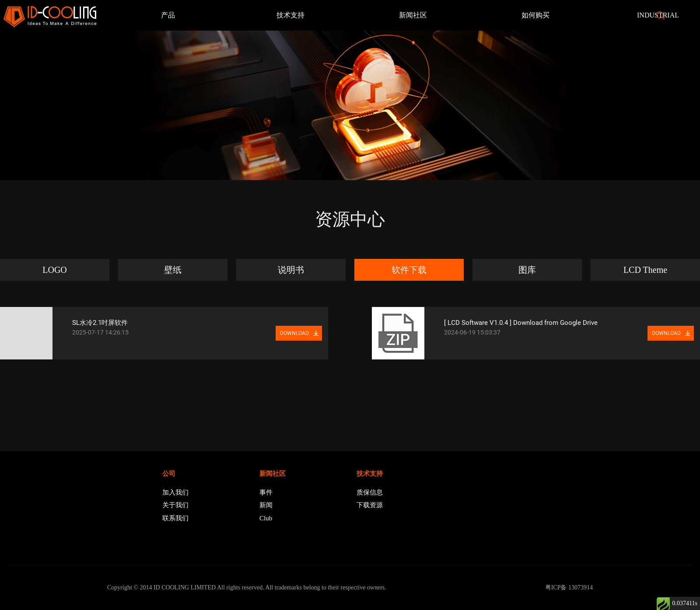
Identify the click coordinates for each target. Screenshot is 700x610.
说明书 (291, 270)
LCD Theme (645, 270)
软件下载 (409, 270)
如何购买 (535, 15)
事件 (266, 492)
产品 (168, 15)
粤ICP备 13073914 (569, 587)
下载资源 (370, 505)
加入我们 (175, 492)
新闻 (266, 505)
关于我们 (175, 505)
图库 (527, 270)
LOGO (55, 270)
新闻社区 (413, 15)
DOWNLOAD (294, 333)
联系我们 (175, 518)
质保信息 (370, 492)
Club (266, 518)
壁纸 (173, 270)
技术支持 (290, 15)
